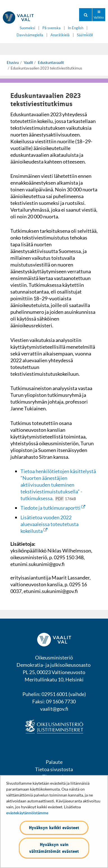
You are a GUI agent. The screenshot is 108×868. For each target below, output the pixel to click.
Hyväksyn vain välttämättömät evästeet (54, 848)
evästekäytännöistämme (27, 813)
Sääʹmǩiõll (85, 35)
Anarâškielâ (60, 35)
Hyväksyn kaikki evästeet (54, 828)
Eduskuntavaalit (50, 62)
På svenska (51, 28)
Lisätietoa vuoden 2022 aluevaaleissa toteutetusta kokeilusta (50, 524)
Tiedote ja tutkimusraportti (53, 508)
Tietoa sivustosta (54, 769)
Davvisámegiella (30, 35)
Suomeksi (27, 28)
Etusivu (13, 62)
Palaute (54, 762)
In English (76, 28)
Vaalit (28, 62)
